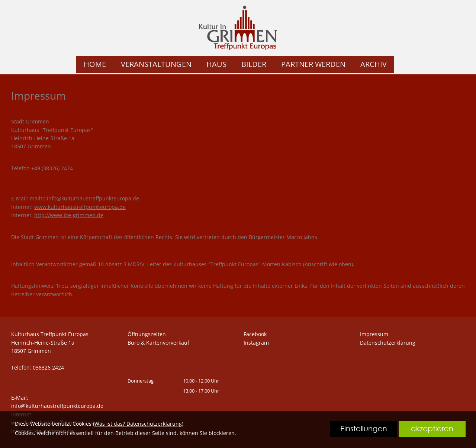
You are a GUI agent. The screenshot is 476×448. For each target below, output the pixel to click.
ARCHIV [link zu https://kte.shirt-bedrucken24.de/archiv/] (374, 64)
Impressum (374, 334)
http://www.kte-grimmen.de (69, 215)
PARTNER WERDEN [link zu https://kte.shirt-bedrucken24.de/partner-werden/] (313, 64)
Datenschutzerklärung (388, 343)
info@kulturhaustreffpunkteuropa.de (57, 406)
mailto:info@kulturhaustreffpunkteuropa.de (84, 198)
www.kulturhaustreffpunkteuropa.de (80, 207)
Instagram (256, 343)
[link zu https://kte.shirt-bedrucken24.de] (238, 28)
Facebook (255, 334)
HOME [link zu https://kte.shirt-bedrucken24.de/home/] (95, 64)
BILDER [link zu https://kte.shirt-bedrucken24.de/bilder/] (254, 64)
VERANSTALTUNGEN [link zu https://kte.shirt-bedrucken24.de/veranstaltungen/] (156, 64)
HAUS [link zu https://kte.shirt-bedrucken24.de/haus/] (216, 64)
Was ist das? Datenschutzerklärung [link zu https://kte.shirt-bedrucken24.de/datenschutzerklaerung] (138, 424)
